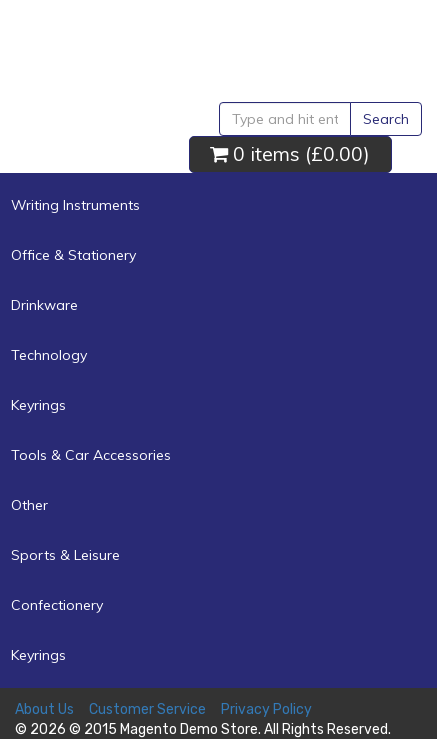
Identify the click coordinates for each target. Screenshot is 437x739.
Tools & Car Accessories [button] (91, 455)
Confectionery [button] (57, 605)
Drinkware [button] (44, 305)
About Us (44, 709)
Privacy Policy (266, 709)
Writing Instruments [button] (75, 205)
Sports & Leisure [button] (65, 555)
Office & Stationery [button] (73, 255)
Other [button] (29, 505)
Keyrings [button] (38, 405)
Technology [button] (49, 355)
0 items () (290, 153)
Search (386, 119)
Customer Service (147, 709)
